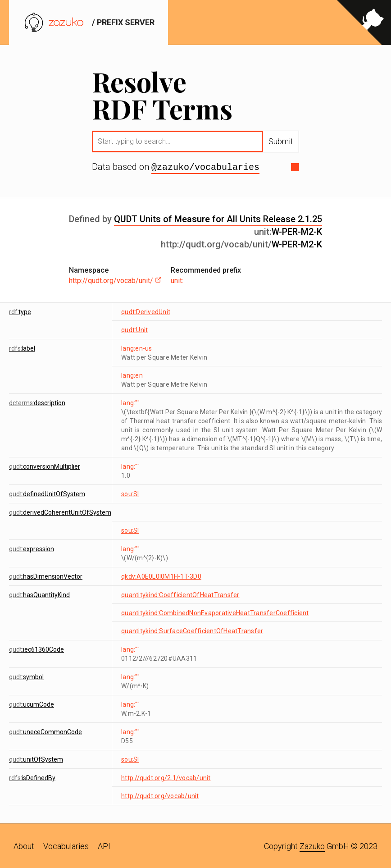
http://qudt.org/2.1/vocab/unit (166, 777)
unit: (177, 280)
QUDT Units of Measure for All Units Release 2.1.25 (218, 218)
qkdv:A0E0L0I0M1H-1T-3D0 (161, 576)
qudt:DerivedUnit (146, 311)
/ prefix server (89, 22)
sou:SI (130, 493)
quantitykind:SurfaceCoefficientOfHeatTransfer (192, 630)
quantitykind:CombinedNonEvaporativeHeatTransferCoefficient (215, 612)
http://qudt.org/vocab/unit (160, 795)
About (24, 845)
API (104, 845)
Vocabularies (66, 845)
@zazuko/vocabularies (205, 167)
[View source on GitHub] (364, 23)
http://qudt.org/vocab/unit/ (115, 280)
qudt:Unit (134, 329)
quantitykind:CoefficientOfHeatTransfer (180, 594)
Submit (281, 141)
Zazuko (312, 845)
